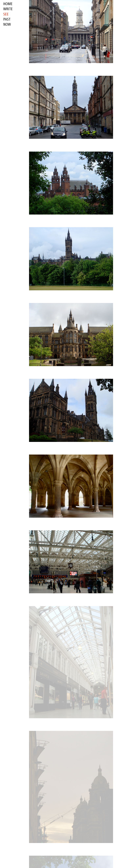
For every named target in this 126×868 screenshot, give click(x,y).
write (8, 9)
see (6, 15)
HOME (8, 4)
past (7, 20)
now (7, 25)
